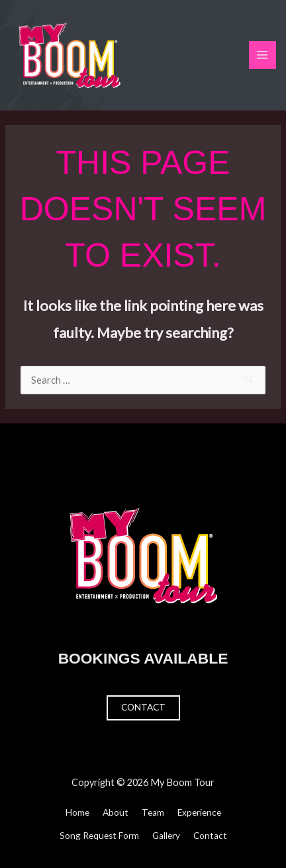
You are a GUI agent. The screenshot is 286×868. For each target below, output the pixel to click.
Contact (143, 707)
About (116, 812)
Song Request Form (99, 836)
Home (77, 812)
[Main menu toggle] (263, 55)
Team (153, 812)
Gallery (166, 836)
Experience (199, 812)
